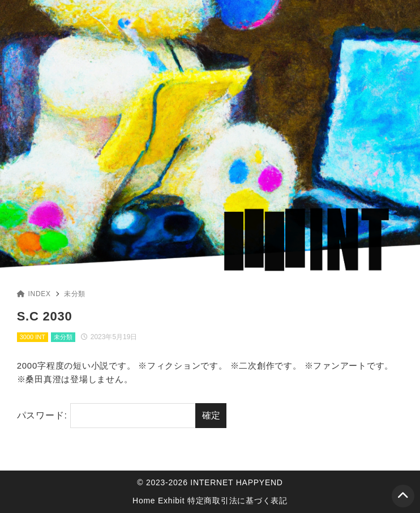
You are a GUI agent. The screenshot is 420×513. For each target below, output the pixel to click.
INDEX (34, 294)
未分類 (75, 294)
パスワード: (106, 416)
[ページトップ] (403, 496)
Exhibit (171, 501)
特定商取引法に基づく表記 (237, 501)
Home (144, 501)
